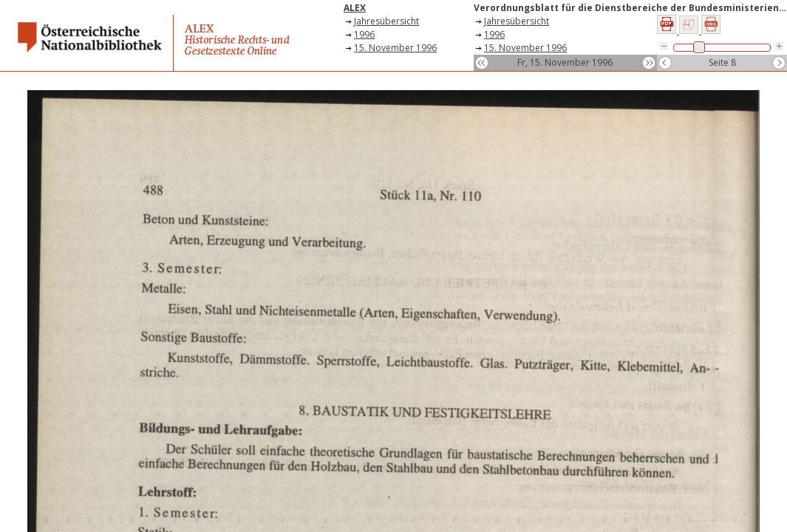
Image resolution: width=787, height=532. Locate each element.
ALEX (355, 8)
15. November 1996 (395, 48)
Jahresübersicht (386, 21)
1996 (364, 34)
